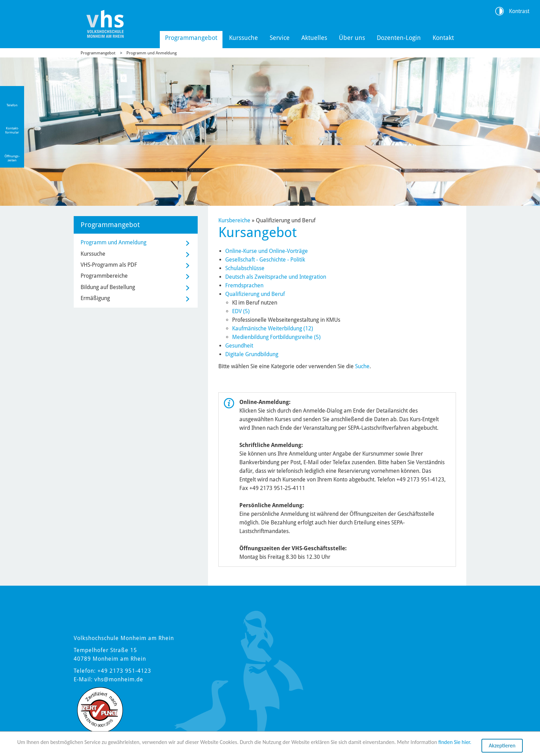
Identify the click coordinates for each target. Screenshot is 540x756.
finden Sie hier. (455, 742)
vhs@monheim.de (119, 679)
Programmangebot (191, 38)
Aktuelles (314, 38)
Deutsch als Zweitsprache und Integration (276, 277)
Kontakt (443, 38)
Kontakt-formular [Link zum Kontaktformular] (12, 130)
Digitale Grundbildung (252, 354)
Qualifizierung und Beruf (255, 294)
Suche (362, 366)
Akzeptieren (502, 746)
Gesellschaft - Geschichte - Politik (265, 260)
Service (280, 38)
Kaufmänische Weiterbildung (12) (273, 328)
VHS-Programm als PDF (109, 265)
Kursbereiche (234, 220)
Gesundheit (239, 346)
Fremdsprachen (244, 285)
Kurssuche (243, 38)
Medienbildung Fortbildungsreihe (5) (276, 337)
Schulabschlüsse (245, 268)
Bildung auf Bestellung (108, 287)
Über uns (352, 38)
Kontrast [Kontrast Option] (519, 11)
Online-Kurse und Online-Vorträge (267, 251)
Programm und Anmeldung (152, 53)
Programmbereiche (104, 276)
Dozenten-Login (399, 38)
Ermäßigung (95, 298)
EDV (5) (241, 311)
